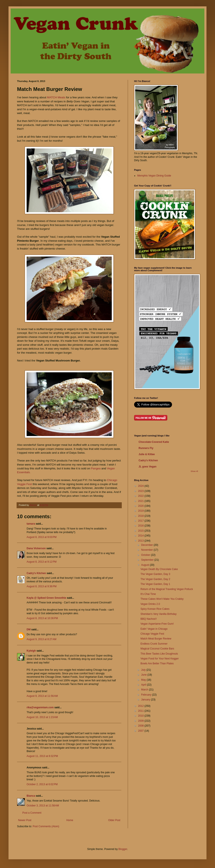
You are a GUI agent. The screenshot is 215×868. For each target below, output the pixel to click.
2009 (141, 721)
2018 (141, 516)
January (146, 700)
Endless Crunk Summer (154, 644)
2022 (141, 496)
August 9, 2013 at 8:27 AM (42, 639)
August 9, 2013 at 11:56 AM (42, 696)
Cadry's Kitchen (36, 573)
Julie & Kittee (147, 454)
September (148, 560)
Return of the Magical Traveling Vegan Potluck (167, 589)
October (146, 555)
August (145, 565)
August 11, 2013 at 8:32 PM (42, 756)
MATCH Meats (56, 97)
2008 (141, 726)
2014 (141, 536)
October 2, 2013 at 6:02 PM (42, 784)
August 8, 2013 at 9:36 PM (42, 586)
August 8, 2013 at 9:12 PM (42, 562)
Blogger (123, 849)
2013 (141, 541)
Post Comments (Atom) (46, 826)
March (145, 690)
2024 (141, 486)
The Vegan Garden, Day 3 (155, 574)
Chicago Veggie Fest (152, 634)
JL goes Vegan (148, 467)
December (147, 545)
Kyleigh (31, 651)
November (147, 550)
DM (29, 629)
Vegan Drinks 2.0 (150, 604)
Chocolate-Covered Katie (154, 442)
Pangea (96, 468)
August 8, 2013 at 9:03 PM (42, 537)
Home (70, 820)
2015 (141, 531)
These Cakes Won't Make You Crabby (162, 599)
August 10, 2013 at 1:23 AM (42, 717)
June (144, 675)
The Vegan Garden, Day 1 (155, 584)
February (147, 695)
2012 (141, 706)
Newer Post (25, 820)
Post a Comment (32, 813)
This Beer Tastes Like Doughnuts (159, 654)
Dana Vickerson (36, 548)
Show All (194, 471)
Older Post (114, 820)
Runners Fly (146, 448)
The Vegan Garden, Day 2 (155, 579)
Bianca (31, 796)
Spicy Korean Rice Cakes (155, 609)
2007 (141, 731)
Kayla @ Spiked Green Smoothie (46, 598)
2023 (141, 491)
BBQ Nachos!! (149, 619)
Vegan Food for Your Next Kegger (160, 659)
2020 (141, 506)
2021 (141, 501)
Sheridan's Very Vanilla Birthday (159, 614)
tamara (31, 524)
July (144, 670)
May (144, 680)
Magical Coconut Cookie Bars (157, 649)
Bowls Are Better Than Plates (157, 663)
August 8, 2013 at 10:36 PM (42, 618)
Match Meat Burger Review (156, 639)
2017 (141, 521)
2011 (141, 711)
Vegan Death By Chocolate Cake (159, 569)
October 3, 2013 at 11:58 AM (43, 806)
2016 (141, 526)
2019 (141, 511)
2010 (141, 716)
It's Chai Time (148, 594)
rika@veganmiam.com (40, 707)
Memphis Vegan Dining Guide (154, 176)
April (144, 685)
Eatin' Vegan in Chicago (154, 629)
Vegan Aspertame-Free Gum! (157, 624)
